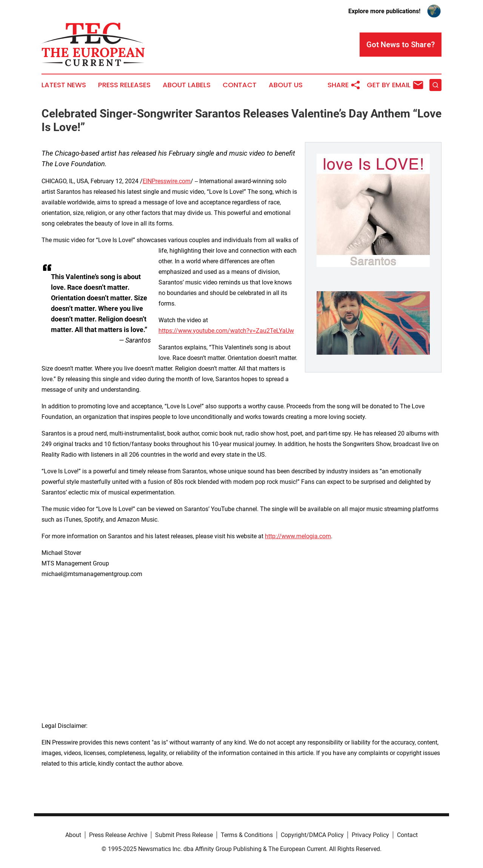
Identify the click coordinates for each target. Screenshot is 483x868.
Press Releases (124, 85)
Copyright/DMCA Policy (312, 835)
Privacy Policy (370, 835)
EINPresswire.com (167, 181)
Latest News (64, 85)
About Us (286, 85)
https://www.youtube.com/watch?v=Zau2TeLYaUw (226, 331)
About (73, 835)
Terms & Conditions (247, 835)
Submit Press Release (184, 835)
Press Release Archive (118, 835)
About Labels (187, 85)
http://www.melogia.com (298, 536)
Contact (240, 85)
